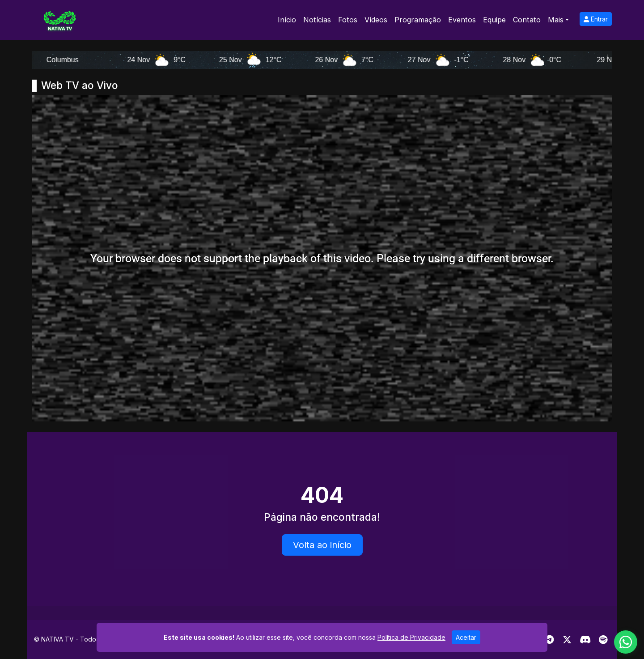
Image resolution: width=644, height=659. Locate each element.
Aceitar (466, 637)
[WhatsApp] (626, 642)
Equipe (494, 20)
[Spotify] (603, 640)
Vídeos (376, 20)
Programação (418, 20)
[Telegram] (549, 640)
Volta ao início (322, 545)
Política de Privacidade (411, 637)
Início (287, 20)
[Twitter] (567, 640)
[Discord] (585, 640)
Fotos (348, 20)
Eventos (462, 20)
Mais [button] (556, 20)
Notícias (317, 20)
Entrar (596, 19)
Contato (527, 20)
